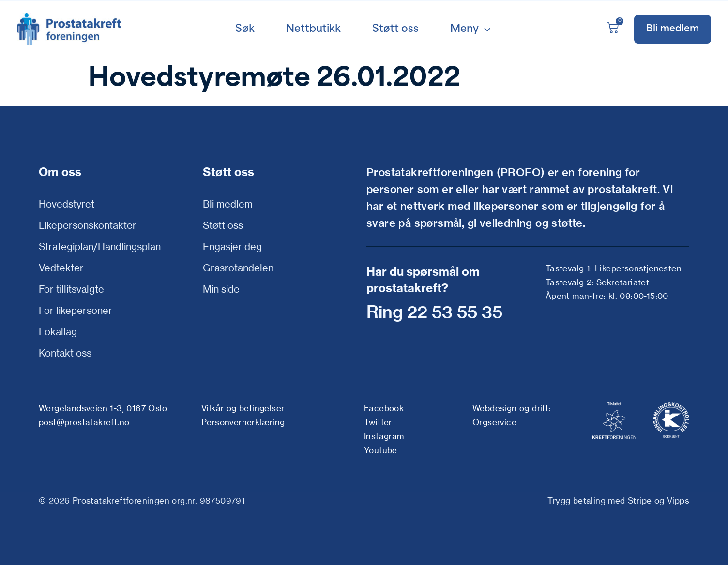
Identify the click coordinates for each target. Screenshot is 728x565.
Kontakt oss (65, 353)
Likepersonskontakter (88, 225)
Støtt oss (223, 225)
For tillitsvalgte (71, 289)
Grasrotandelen (238, 268)
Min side (221, 289)
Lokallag (58, 332)
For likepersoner (76, 310)
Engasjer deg (232, 246)
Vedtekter (61, 268)
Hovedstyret (67, 204)
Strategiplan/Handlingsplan (100, 246)
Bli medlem (228, 204)
